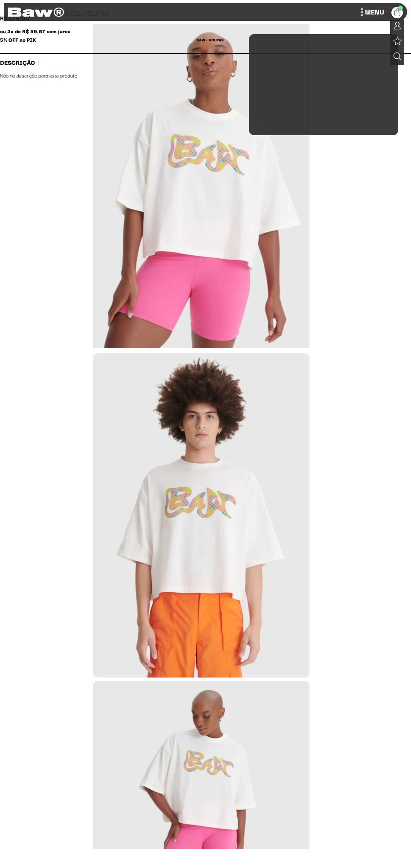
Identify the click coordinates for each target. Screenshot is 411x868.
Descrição (20, 62)
